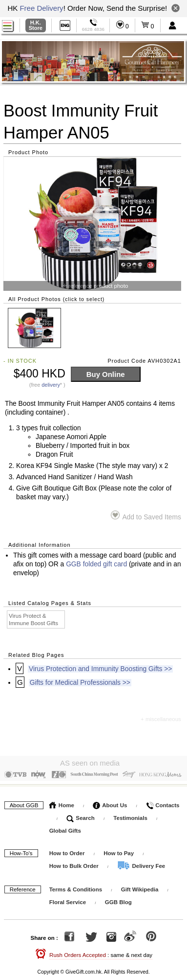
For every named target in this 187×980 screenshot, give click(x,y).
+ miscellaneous (161, 719)
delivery (51, 385)
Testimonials (130, 816)
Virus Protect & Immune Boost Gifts (33, 619)
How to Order (67, 851)
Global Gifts (65, 829)
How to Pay (119, 851)
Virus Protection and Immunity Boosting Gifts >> (100, 669)
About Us (110, 803)
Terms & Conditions (76, 887)
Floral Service (68, 900)
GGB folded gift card (96, 564)
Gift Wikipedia (140, 887)
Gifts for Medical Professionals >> (80, 683)
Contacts (163, 803)
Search (81, 816)
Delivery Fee (141, 864)
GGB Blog (118, 900)
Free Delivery (41, 8)
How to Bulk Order (75, 864)
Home (62, 803)
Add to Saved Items (146, 516)
